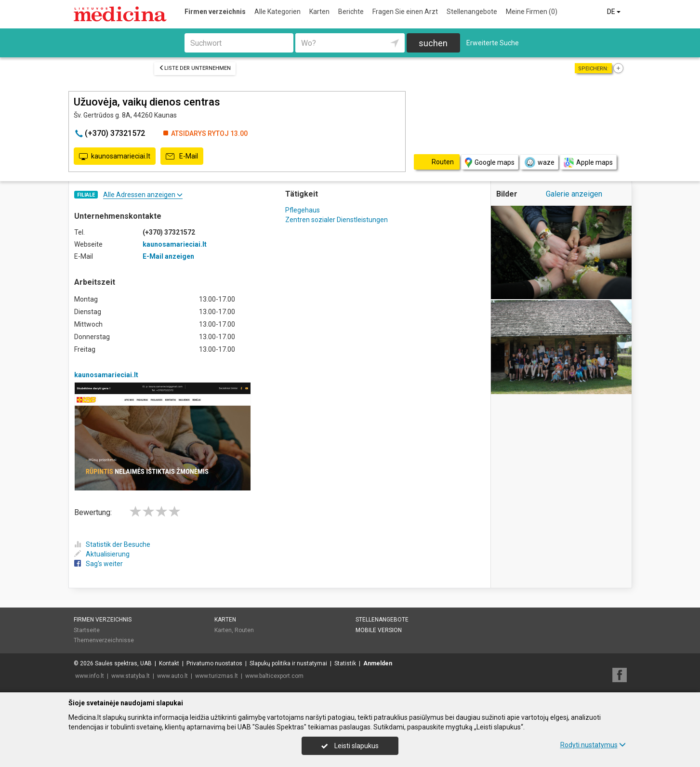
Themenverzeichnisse (104, 640)
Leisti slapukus (350, 746)
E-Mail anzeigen (168, 256)
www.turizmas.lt (217, 676)
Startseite (87, 630)
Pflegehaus (303, 210)
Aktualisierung (102, 554)
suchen (433, 43)
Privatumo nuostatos (214, 663)
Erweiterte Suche (493, 43)
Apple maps (588, 163)
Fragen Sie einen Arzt (405, 12)
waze (539, 162)
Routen (244, 630)
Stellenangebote (472, 12)
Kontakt (169, 663)
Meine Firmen (532, 12)
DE (614, 12)
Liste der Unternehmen (195, 68)
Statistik (345, 663)
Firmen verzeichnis (215, 12)
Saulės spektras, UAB (123, 663)
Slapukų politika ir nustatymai (288, 663)
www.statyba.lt (131, 676)
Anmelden (378, 663)
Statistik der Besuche (112, 544)
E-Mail (182, 157)
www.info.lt (90, 676)
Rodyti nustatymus (593, 745)
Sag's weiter (99, 564)
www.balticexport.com (274, 676)
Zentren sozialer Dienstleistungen (337, 220)
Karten (319, 12)
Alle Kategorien (277, 12)
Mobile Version (379, 630)
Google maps (490, 163)
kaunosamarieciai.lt (115, 157)
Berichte (351, 12)
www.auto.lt (172, 676)
